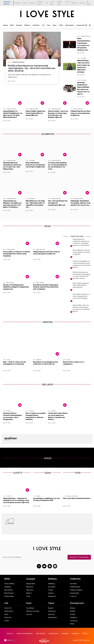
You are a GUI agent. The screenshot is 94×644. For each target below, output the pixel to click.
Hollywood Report (76, 587)
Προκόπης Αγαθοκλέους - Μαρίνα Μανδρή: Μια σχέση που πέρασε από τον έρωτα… (83, 88)
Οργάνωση (52, 608)
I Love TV (9, 494)
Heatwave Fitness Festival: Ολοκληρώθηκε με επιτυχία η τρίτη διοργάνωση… (13, 413)
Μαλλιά (39, 358)
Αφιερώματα (60, 25)
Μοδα (48, 225)
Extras (72, 621)
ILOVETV (18, 470)
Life (38, 25)
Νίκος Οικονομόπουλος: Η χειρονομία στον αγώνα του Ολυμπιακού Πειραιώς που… (84, 44)
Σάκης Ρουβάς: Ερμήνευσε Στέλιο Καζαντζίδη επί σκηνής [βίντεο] (36, 113)
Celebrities (32, 25)
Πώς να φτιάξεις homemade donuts (76, 496)
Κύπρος (73, 605)
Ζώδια (53, 25)
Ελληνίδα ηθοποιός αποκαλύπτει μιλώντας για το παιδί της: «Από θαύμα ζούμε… (13, 165)
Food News (30, 605)
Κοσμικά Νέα (75, 590)
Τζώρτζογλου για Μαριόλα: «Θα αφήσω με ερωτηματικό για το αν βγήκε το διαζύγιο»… (13, 203)
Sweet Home (9, 608)
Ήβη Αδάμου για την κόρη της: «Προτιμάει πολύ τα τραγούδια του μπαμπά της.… (35, 203)
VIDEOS (48, 456)
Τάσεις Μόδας (9, 581)
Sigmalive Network (7, 3)
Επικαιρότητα (77, 601)
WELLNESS (48, 383)
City (47, 3)
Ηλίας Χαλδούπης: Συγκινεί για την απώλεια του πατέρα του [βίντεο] (35, 164)
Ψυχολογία (52, 594)
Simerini (25, 3)
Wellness (24, 25)
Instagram (75, 631)
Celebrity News (18, 62)
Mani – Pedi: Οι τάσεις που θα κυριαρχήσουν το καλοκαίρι (14, 361)
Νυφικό (51, 605)
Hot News (84, 58)
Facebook (65, 631)
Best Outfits (10, 281)
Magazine (74, 3)
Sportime (32, 3)
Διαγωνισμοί (70, 25)
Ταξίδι (7, 618)
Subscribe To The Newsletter (79, 555)
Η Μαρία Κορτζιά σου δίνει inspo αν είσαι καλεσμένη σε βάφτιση (81, 113)
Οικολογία (74, 618)
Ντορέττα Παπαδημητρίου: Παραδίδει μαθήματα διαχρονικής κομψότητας (17, 284)
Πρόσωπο (30, 587)
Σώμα (8, 358)
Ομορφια (48, 321)
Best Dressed (78, 109)
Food (42, 25)
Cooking (82, 3)
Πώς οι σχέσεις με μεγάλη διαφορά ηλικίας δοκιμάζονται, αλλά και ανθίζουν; (35, 414)
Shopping (8, 584)
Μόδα (11, 25)
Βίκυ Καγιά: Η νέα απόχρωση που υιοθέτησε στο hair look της (45, 361)
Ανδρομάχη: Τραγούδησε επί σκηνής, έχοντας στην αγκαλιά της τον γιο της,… (80, 202)
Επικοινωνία (53, 631)
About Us (11, 631)
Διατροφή (52, 584)
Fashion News (11, 248)
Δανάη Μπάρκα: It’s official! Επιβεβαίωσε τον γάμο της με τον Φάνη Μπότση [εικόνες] (13, 114)
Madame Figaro (60, 3)
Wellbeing (51, 581)
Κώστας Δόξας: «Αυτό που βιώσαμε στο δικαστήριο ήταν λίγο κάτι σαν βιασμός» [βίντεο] (58, 114)
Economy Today (40, 3)
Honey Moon (52, 615)
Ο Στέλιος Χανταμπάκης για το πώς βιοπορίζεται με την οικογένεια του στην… (58, 164)
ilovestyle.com (86, 637)
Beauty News (31, 581)
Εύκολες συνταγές (72, 494)
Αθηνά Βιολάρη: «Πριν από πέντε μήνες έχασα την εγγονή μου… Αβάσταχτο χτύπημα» (83, 66)
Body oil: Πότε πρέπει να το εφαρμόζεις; (73, 361)
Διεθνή (73, 612)
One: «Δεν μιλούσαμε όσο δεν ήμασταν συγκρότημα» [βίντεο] (58, 202)
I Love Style (52, 3)
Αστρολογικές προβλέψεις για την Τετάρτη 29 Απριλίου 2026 (46, 497)
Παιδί (6, 612)
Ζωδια (48, 470)
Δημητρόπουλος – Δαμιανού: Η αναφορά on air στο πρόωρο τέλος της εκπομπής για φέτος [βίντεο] (16, 498)
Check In (68, 3)
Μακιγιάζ (30, 584)
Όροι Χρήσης (41, 631)
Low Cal (29, 612)
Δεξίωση (51, 612)
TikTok (84, 631)
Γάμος (47, 25)
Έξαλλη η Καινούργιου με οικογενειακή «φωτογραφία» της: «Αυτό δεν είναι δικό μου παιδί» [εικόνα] (32, 68)
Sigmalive (18, 3)
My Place (88, 3)
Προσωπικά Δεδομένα (25, 631)
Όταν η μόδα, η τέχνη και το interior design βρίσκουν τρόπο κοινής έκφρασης (16, 252)
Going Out (8, 615)
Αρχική (5, 25)
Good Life (8, 605)
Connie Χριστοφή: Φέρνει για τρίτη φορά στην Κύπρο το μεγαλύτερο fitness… (58, 413)
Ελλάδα (73, 608)
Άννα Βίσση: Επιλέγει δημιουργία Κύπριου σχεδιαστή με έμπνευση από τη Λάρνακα (47, 285)
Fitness (9, 409)
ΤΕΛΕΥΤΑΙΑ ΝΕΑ (77, 235)
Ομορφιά (17, 25)
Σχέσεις (32, 409)
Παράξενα (74, 615)
